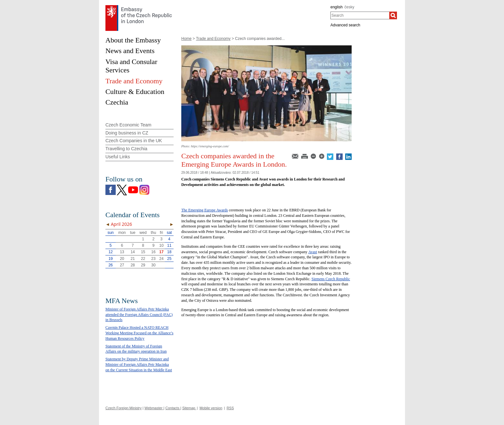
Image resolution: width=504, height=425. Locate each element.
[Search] (393, 15)
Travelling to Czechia (126, 149)
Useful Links (118, 157)
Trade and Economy (213, 39)
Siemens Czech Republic (331, 279)
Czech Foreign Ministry (123, 408)
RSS (230, 408)
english (337, 7)
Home (186, 39)
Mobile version (211, 408)
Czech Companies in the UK (134, 141)
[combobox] (360, 15)
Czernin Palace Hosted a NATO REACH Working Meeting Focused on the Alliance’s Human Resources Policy (139, 333)
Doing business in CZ (127, 133)
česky (350, 7)
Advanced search (345, 25)
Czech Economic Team (128, 125)
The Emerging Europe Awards (205, 210)
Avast (313, 252)
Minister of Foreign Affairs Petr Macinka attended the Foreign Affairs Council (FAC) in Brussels (139, 315)
